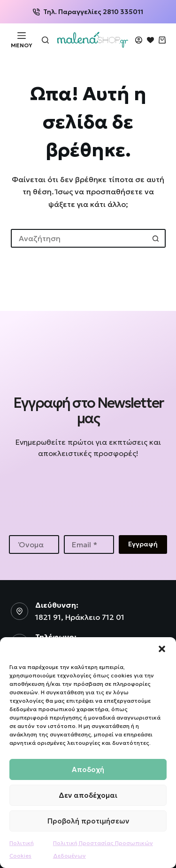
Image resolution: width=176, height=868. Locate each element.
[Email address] (89, 544)
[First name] (34, 544)
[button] (162, 649)
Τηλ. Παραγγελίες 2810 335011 (88, 12)
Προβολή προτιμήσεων (88, 821)
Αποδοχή (88, 769)
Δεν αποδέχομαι (88, 795)
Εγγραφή (143, 544)
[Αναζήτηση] (45, 40)
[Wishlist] (150, 40)
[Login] (139, 40)
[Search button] (156, 238)
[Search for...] (79, 238)
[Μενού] (22, 40)
